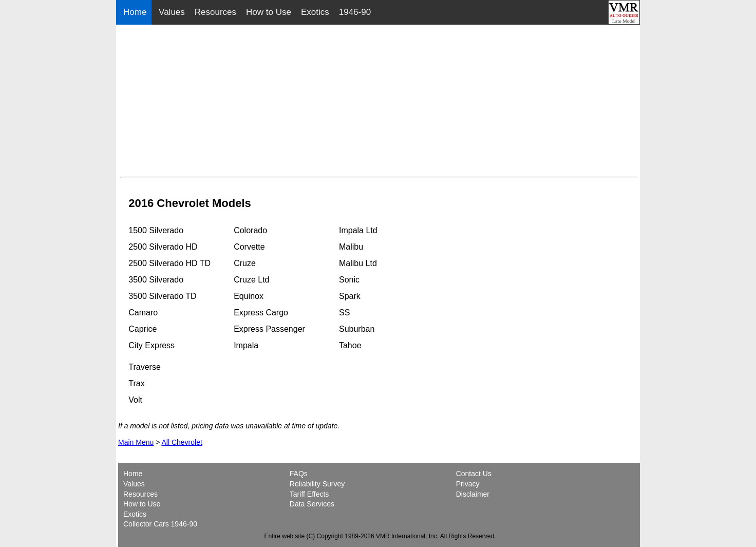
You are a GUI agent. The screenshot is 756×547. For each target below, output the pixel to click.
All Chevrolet (182, 442)
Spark (350, 296)
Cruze (245, 263)
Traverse (145, 367)
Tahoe (350, 345)
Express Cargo (261, 313)
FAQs (299, 474)
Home (136, 12)
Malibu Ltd (358, 263)
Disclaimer (473, 494)
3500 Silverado (156, 280)
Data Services (312, 504)
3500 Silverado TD (162, 296)
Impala (246, 345)
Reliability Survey (317, 484)
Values (172, 12)
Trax (136, 383)
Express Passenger (269, 329)
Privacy (468, 484)
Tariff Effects (309, 494)
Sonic (349, 280)
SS (344, 313)
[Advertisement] (379, 101)
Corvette (249, 247)
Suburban (357, 329)
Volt (135, 400)
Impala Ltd (358, 230)
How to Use (269, 12)
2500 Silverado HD (163, 247)
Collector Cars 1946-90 (160, 524)
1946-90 (355, 12)
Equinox (249, 296)
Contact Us (474, 474)
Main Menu (136, 442)
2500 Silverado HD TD (169, 263)
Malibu (351, 247)
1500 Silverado (156, 230)
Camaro (143, 313)
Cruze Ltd (251, 280)
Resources (215, 12)
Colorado (250, 230)
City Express (152, 345)
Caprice (143, 329)
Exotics (315, 12)
